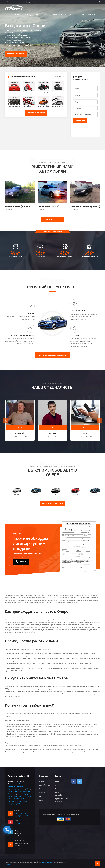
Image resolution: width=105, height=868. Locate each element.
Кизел (17, 791)
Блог (83, 15)
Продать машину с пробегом (61, 800)
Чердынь (19, 801)
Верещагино (20, 786)
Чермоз (25, 801)
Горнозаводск (12, 789)
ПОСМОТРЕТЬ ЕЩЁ (52, 220)
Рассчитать (80, 121)
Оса (20, 796)
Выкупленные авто (59, 15)
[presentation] (89, 129)
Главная (17, 15)
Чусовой (18, 804)
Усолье (23, 799)
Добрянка (11, 791)
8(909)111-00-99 (52, 437)
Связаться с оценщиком (53, 504)
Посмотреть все (59, 77)
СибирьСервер (47, 862)
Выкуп (44, 15)
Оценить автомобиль (16, 54)
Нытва (16, 796)
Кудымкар (20, 794)
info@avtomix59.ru (13, 2)
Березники (11, 786)
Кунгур (27, 794)
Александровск (24, 784)
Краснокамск (12, 794)
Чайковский (12, 801)
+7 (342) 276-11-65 (85, 437)
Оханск (24, 796)
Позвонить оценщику (36, 113)
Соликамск (17, 799)
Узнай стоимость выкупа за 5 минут (52, 355)
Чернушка (11, 804)
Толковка (8, 865)
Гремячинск (21, 789)
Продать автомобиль (59, 794)
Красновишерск (25, 791)
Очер (29, 796)
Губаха (28, 789)
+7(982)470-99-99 (20, 437)
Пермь (10, 799)
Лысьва (10, 796)
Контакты (92, 15)
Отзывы (74, 15)
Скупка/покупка (31, 15)
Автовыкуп (59, 785)
